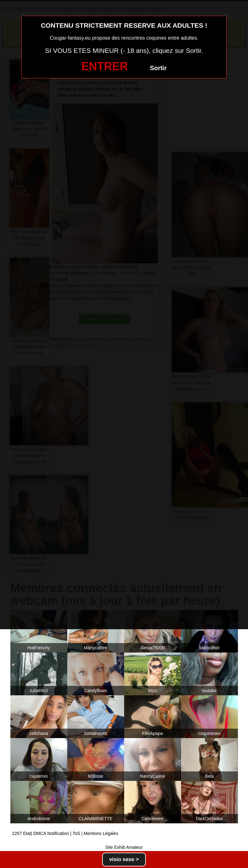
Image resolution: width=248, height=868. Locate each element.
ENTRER (105, 66)
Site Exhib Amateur (124, 847)
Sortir (158, 68)
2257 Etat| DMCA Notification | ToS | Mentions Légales (65, 833)
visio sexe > (124, 859)
